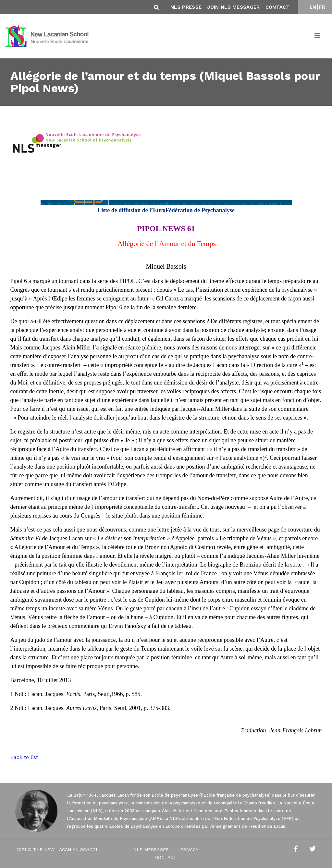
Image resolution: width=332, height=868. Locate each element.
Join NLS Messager (233, 7)
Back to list (24, 757)
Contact (278, 7)
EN (313, 7)
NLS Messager (151, 850)
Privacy (189, 850)
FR (322, 7)
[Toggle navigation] (318, 36)
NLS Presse (186, 7)
